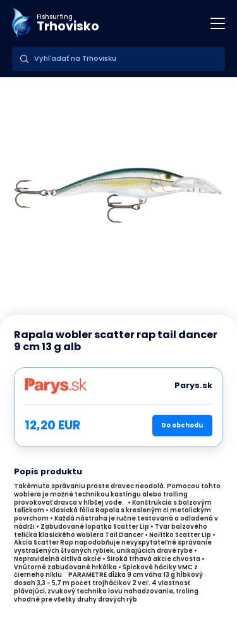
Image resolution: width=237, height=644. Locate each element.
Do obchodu (182, 425)
